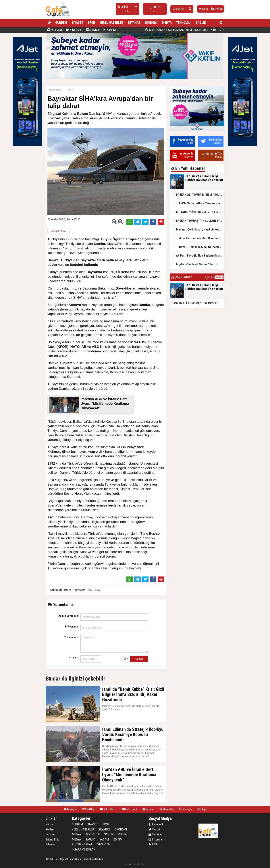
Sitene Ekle (52, 839)
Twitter (155, 829)
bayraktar (80, 590)
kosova (67, 590)
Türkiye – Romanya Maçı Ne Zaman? (197, 247)
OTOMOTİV (104, 844)
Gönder (139, 659)
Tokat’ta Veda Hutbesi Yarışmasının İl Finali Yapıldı (198, 203)
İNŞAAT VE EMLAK (84, 849)
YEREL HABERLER (111, 23)
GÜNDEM (61, 23)
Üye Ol (217, 9)
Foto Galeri (55, 30)
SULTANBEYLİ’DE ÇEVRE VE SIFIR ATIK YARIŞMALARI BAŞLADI (198, 212)
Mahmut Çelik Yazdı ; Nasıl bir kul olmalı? (198, 229)
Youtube (155, 834)
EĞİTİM (118, 839)
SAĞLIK (201, 23)
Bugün (208, 277)
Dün (213, 277)
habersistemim (139, 864)
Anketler (110, 30)
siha (98, 590)
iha (90, 590)
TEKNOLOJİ (184, 23)
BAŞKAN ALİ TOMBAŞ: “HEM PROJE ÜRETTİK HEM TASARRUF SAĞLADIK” (198, 194)
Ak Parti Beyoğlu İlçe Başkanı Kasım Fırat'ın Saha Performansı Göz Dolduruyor (198, 255)
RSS (153, 844)
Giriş (203, 9)
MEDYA (167, 23)
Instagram (156, 839)
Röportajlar (186, 809)
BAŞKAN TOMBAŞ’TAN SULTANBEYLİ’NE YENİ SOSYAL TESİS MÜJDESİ (198, 221)
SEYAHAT (134, 23)
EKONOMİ (151, 23)
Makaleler (93, 30)
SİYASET (77, 23)
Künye (49, 824)
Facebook (156, 824)
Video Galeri (74, 30)
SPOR (91, 23)
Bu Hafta (219, 277)
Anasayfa (55, 90)
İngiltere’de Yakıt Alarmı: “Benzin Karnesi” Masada (198, 264)
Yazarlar (148, 809)
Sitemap (51, 844)
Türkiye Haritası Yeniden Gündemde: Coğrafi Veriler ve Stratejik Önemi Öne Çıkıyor (198, 238)
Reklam (50, 829)
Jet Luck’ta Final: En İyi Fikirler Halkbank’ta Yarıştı (183, 30)
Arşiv (202, 809)
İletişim (50, 834)
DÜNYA (71, 90)
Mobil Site (88, 809)
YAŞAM (104, 839)
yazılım (128, 864)
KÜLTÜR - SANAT (82, 844)
